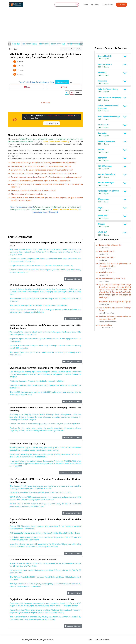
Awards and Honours (73, 279)
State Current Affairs (73, 553)
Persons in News (74, 593)
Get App (122, 5)
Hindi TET (16, 44)
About (96, 640)
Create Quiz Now (51, 123)
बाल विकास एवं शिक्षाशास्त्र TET (77, 44)
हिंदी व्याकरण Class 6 (30, 44)
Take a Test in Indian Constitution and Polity (36, 82)
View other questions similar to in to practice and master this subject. (45, 209)
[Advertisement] (68, 16)
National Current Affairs (72, 401)
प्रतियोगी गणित (44, 44)
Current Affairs (107, 5)
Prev (27, 87)
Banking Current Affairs (72, 362)
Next (64, 87)
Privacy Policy (105, 640)
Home (86, 5)
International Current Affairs (71, 473)
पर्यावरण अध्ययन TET (58, 44)
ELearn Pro (45, 103)
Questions (95, 5)
